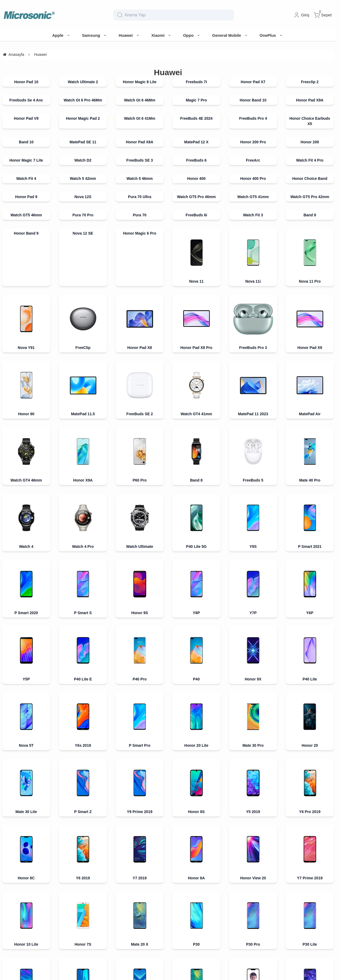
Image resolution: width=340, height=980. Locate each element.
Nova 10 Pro (140, 869)
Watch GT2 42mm (310, 772)
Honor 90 (26, 414)
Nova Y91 (26, 348)
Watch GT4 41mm (196, 414)
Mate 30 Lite (26, 571)
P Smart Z (83, 571)
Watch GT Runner (196, 905)
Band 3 (196, 772)
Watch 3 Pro (310, 887)
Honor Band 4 (310, 736)
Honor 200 (310, 142)
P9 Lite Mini (196, 681)
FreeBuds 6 (196, 160)
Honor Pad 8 (196, 851)
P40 (196, 535)
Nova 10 (83, 869)
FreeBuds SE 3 (140, 160)
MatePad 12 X (196, 142)
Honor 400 (196, 178)
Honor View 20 (253, 590)
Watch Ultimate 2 (83, 82)
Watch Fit (196, 754)
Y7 (26, 681)
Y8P (196, 517)
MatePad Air (310, 414)
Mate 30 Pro (253, 553)
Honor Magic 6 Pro (140, 233)
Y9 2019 (83, 626)
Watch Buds (26, 905)
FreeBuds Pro (196, 832)
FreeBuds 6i (196, 215)
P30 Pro (253, 608)
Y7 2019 (139, 590)
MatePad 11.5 (83, 414)
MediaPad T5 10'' (310, 717)
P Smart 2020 (26, 517)
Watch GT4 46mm (26, 480)
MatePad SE (26, 869)
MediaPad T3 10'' (26, 736)
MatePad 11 (310, 851)
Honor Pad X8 (140, 348)
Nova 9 (310, 869)
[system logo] (29, 15)
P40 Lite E (83, 535)
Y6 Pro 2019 (310, 571)
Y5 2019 (253, 571)
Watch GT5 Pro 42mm (310, 197)
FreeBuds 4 (310, 814)
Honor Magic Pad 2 (83, 118)
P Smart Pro (140, 553)
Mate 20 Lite (310, 626)
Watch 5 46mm (140, 178)
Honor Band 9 (26, 233)
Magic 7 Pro (196, 100)
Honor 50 (26, 851)
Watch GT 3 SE (140, 905)
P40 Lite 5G (196, 498)
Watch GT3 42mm (253, 905)
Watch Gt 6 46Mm (139, 100)
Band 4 (83, 754)
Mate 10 (253, 681)
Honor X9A (83, 480)
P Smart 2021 (310, 498)
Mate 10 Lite (139, 681)
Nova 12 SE (83, 233)
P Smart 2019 (26, 626)
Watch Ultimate (140, 498)
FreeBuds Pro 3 (253, 348)
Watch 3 (253, 887)
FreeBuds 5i (83, 832)
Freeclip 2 (310, 82)
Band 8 (196, 480)
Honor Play (253, 626)
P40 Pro (139, 535)
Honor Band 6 (196, 736)
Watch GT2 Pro (253, 754)
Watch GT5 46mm (26, 215)
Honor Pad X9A (310, 100)
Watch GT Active (83, 796)
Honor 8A (196, 590)
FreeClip (83, 348)
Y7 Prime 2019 (310, 590)
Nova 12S (83, 197)
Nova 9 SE (26, 887)
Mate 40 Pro (310, 432)
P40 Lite (310, 535)
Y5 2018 (196, 644)
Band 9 (310, 215)
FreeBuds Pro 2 (253, 832)
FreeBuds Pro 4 (253, 118)
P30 (196, 608)
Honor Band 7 (140, 851)
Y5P (26, 535)
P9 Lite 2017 (253, 699)
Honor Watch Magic (26, 796)
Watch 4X (140, 754)
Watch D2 (83, 160)
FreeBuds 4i (26, 832)
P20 (83, 663)
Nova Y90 (140, 887)
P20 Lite (26, 663)
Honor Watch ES (140, 736)
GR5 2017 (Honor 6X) (196, 699)
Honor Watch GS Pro (253, 851)
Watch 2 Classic (26, 814)
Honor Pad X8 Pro (196, 348)
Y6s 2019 (83, 553)
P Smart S (83, 517)
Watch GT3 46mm (310, 905)
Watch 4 (26, 498)
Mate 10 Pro (83, 681)
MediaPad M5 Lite (253, 717)
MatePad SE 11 (83, 142)
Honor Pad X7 (253, 82)
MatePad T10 (26, 717)
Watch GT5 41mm (253, 197)
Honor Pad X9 (310, 348)
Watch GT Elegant (140, 796)
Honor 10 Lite (26, 608)
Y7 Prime (310, 663)
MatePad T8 (140, 717)
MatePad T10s (310, 699)
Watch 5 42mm (83, 178)
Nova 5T (26, 553)
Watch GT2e (310, 754)
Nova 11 (196, 281)
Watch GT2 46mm (253, 772)
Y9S (253, 498)
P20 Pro (310, 644)
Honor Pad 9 (26, 197)
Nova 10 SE (196, 869)
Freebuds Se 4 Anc (26, 100)
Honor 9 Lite (196, 663)
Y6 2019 (83, 590)
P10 (83, 699)
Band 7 (196, 814)
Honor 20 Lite (196, 553)
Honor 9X (253, 535)
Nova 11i (253, 281)
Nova (139, 699)
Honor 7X (139, 663)
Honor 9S (139, 517)
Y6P (310, 517)
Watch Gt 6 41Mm (139, 118)
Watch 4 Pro (83, 498)
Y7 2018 (83, 644)
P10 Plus (26, 699)
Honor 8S (196, 571)
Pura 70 (140, 215)
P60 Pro (139, 480)
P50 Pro (196, 887)
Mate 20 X (140, 608)
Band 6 (140, 814)
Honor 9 (253, 644)
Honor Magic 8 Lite (140, 82)
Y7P (253, 517)
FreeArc (253, 160)
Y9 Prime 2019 (140, 571)
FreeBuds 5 (253, 432)
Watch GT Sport (196, 796)
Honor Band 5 (253, 736)
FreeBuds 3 (253, 814)
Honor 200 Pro (253, 142)
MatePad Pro (196, 717)
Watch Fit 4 (26, 178)
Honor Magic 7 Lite (26, 160)
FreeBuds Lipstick (140, 832)
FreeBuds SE (310, 832)
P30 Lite (310, 608)
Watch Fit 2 (83, 905)
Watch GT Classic (253, 796)
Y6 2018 (139, 644)
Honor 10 (26, 644)
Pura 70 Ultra (139, 197)
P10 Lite (310, 681)
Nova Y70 (83, 887)
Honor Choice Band (310, 178)
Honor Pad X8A (140, 142)
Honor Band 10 (253, 100)
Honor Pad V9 (26, 118)
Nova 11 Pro (310, 281)
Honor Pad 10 (26, 82)
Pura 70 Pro (83, 215)
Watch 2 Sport (310, 796)
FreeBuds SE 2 (140, 414)
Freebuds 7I (196, 82)
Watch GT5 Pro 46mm (196, 197)
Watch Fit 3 (253, 215)
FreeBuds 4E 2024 (196, 118)
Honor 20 (310, 553)
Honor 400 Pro (253, 178)
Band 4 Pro (26, 754)
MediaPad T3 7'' (83, 736)
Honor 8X (139, 626)
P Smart (253, 663)
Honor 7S (83, 608)
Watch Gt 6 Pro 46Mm (83, 100)
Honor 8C (26, 590)
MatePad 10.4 (83, 717)
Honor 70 (83, 851)
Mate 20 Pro (196, 626)
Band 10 (26, 142)
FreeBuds (83, 814)
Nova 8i (253, 869)
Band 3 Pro (140, 772)
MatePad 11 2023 (253, 414)
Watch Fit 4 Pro (310, 160)
